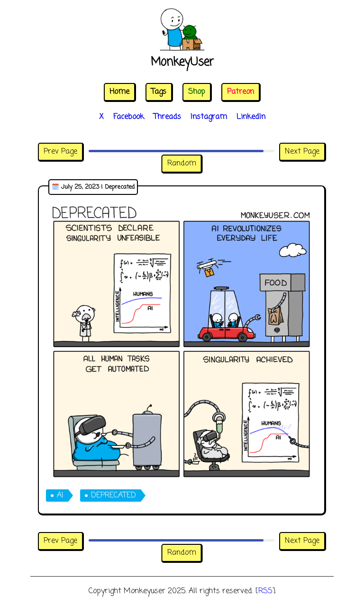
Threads (167, 117)
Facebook (129, 117)
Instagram (209, 117)
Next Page (302, 152)
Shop (197, 92)
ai (60, 496)
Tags (159, 92)
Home (119, 92)
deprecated (114, 496)
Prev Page (60, 152)
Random (182, 164)
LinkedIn (251, 117)
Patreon (241, 92)
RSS (265, 591)
